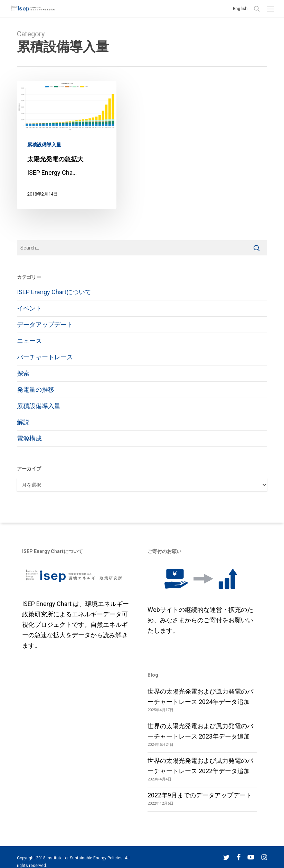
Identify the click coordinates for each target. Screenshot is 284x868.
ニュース (29, 341)
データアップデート (45, 324)
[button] (271, 9)
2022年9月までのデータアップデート (200, 795)
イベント (29, 308)
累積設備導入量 (44, 145)
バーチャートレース (45, 357)
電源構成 (29, 438)
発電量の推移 (36, 390)
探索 (23, 373)
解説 (23, 422)
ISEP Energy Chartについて (54, 292)
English (240, 8)
